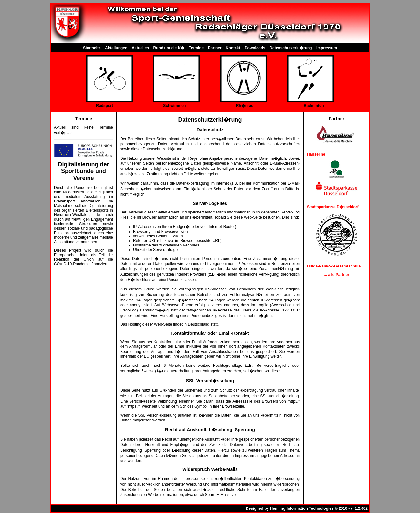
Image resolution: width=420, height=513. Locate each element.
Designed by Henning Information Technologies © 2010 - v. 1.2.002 (307, 508)
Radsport (105, 106)
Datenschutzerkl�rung (291, 48)
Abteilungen (116, 48)
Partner (215, 48)
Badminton (314, 106)
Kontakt (233, 48)
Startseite (92, 48)
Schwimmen (174, 106)
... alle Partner (336, 275)
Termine (196, 48)
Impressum (327, 48)
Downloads (255, 48)
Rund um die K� (169, 48)
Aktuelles (140, 48)
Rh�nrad (245, 106)
